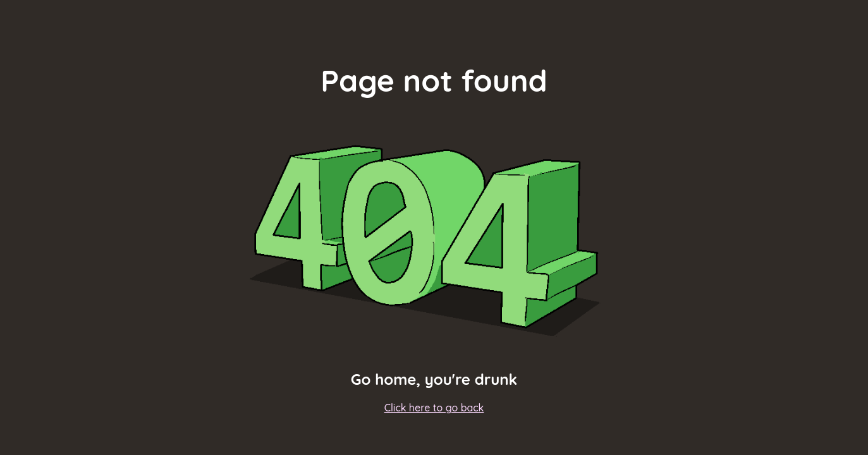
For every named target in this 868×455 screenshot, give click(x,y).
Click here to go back (434, 408)
